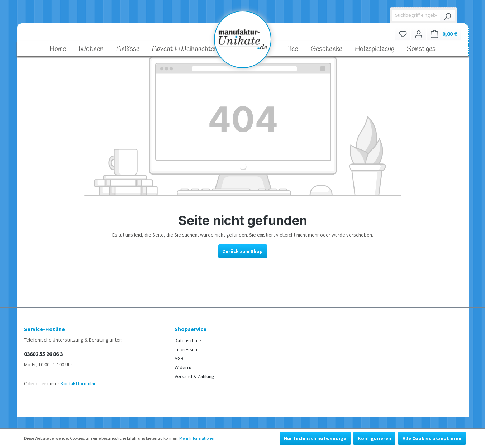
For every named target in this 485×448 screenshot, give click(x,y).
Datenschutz (188, 340)
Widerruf (184, 367)
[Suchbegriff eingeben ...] (416, 15)
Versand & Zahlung (194, 376)
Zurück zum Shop (243, 251)
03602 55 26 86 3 (43, 354)
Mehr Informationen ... (199, 438)
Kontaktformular (78, 383)
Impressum (187, 349)
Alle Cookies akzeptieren (432, 438)
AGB (179, 358)
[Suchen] (447, 15)
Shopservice (191, 329)
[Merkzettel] (403, 34)
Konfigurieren (374, 438)
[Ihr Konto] (419, 34)
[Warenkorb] (444, 34)
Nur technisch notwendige (315, 438)
